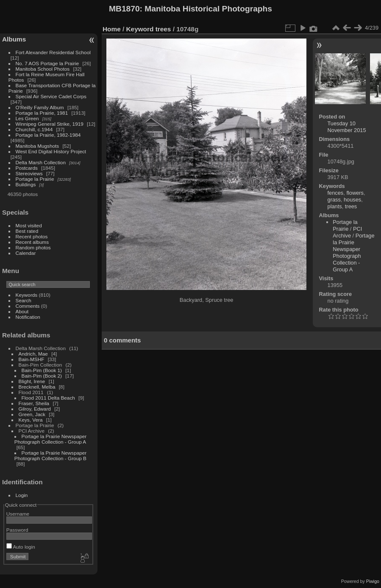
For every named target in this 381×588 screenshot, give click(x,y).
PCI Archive (347, 232)
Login (22, 495)
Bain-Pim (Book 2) (42, 376)
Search (24, 300)
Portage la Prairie (35, 179)
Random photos (33, 247)
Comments (28, 306)
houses (352, 200)
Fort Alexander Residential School (53, 52)
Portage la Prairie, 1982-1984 (48, 135)
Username (18, 514)
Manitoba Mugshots (38, 146)
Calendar (26, 253)
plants (335, 206)
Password (17, 530)
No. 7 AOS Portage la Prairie (47, 63)
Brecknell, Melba (37, 387)
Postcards (27, 168)
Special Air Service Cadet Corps (51, 96)
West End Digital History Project (51, 151)
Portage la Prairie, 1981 (42, 113)
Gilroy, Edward (35, 409)
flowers (355, 193)
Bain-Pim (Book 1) (42, 370)
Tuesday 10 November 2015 (347, 127)
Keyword (140, 29)
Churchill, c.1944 (34, 129)
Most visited (29, 225)
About (22, 311)
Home (112, 29)
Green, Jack (32, 414)
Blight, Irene (32, 381)
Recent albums (32, 242)
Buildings (26, 184)
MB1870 (124, 9)
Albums (14, 39)
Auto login (21, 547)
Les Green (27, 118)
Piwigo (373, 581)
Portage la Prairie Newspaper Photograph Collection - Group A (50, 439)
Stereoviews (29, 173)
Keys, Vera (31, 420)
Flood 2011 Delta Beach (48, 398)
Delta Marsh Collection (41, 162)
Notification (28, 317)
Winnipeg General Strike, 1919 (50, 124)
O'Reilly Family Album (40, 107)
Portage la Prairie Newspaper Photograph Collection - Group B (50, 455)
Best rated (27, 231)
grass (334, 200)
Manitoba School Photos (43, 69)
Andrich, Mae (33, 354)
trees (163, 29)
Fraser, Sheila (34, 403)
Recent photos (32, 236)
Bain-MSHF (32, 359)
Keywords (27, 295)
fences (336, 193)
